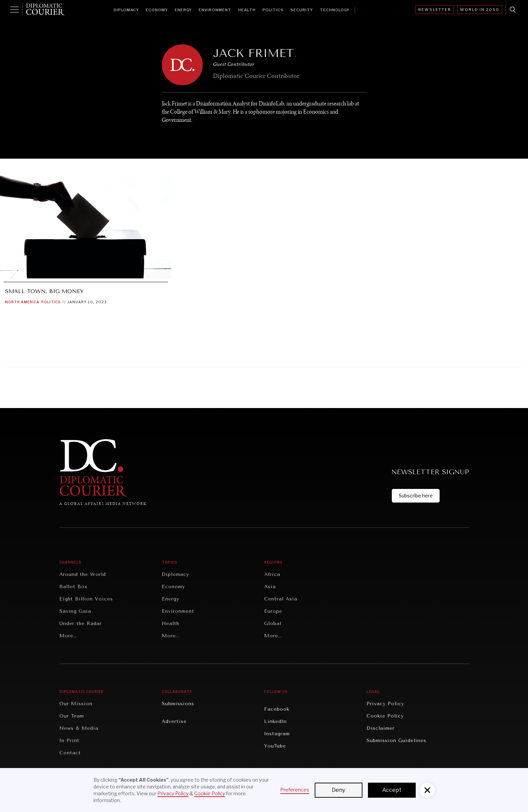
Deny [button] (338, 790)
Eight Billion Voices (86, 599)
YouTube (275, 746)
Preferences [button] (295, 790)
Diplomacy (126, 10)
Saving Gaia (75, 611)
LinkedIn (275, 721)
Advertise (174, 721)
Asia (270, 587)
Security (302, 10)
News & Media (79, 728)
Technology (335, 10)
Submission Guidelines (396, 741)
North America (22, 302)
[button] (427, 790)
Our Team (72, 716)
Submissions (178, 704)
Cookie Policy (385, 716)
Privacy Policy (385, 704)
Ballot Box (73, 587)
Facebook (277, 709)
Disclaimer (381, 728)
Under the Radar (81, 623)
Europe (273, 611)
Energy (183, 10)
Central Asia (281, 599)
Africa (272, 574)
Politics (273, 10)
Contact (70, 753)
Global (273, 623)
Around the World (83, 574)
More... (68, 636)
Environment (215, 10)
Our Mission (76, 704)
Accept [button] (392, 790)
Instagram (277, 734)
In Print (69, 741)
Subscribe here (416, 496)
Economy (157, 10)
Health (247, 10)
